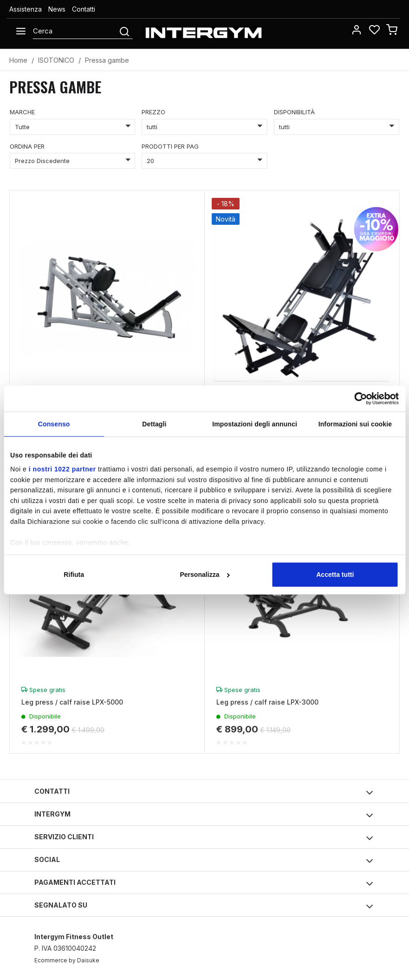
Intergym (204, 815)
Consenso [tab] (54, 424)
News (57, 9)
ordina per (27, 146)
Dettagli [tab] (154, 424)
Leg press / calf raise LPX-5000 (72, 702)
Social (204, 861)
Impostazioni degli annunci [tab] (255, 424)
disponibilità (294, 112)
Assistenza (26, 9)
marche (22, 112)
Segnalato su (204, 906)
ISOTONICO (56, 60)
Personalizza (205, 575)
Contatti (84, 9)
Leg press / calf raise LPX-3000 (267, 702)
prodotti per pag (170, 146)
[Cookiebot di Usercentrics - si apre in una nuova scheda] (358, 399)
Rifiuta (74, 575)
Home (18, 60)
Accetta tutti (335, 575)
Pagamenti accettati (204, 884)
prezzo (153, 112)
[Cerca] (75, 31)
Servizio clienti (204, 838)
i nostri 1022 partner (62, 469)
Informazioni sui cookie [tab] (355, 424)
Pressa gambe (107, 60)
